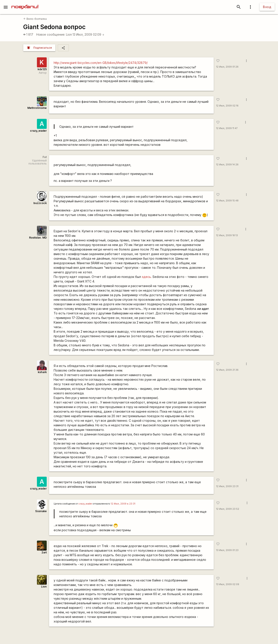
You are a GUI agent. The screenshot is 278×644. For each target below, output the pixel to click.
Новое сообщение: (51, 34)
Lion (69, 34)
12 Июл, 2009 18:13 (227, 235)
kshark (42, 372)
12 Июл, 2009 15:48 (227, 201)
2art (44, 552)
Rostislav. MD (38, 238)
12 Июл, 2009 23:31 (227, 486)
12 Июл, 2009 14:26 (227, 165)
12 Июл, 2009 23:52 (228, 509)
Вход (267, 7)
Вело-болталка (35, 19)
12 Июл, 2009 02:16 (227, 106)
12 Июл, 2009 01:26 (227, 67)
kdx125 (42, 69)
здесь (146, 277)
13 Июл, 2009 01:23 (227, 550)
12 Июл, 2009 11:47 (227, 128)
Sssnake (41, 511)
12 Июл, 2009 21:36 (227, 370)
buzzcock (40, 203)
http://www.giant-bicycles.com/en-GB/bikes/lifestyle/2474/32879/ (101, 63)
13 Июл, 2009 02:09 (89, 34)
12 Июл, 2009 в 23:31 (123, 504)
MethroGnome (37, 108)
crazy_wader (38, 131)
